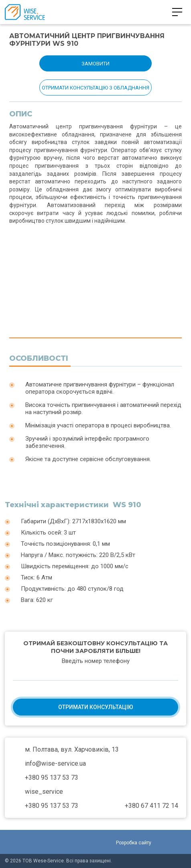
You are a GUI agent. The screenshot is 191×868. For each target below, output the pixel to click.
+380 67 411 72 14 (151, 806)
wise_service (44, 792)
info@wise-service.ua (55, 763)
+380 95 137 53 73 (91, 12)
